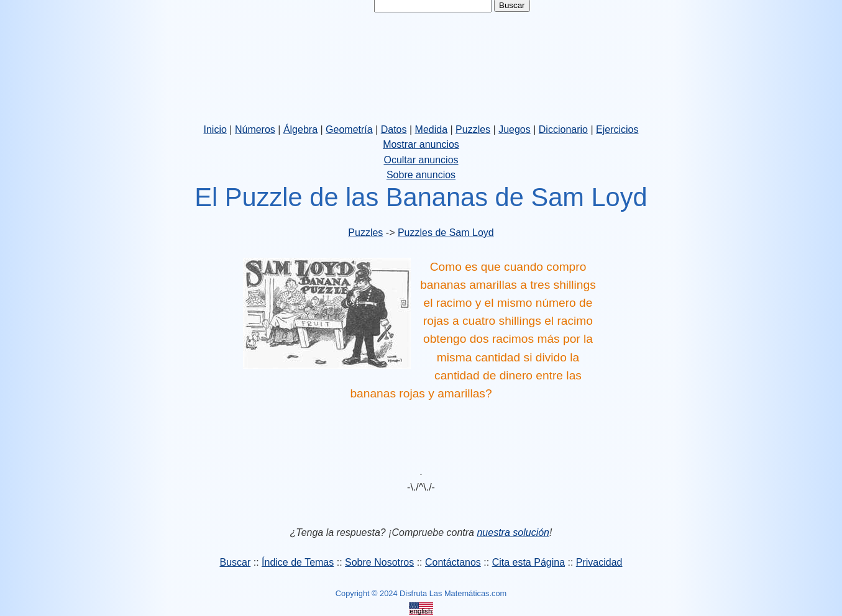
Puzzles (473, 129)
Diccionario (563, 129)
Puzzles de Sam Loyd (446, 233)
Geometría (349, 129)
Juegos (515, 129)
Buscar (235, 562)
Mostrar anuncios (421, 144)
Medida (431, 129)
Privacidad (599, 562)
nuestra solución (513, 532)
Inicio (215, 129)
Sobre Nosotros (379, 562)
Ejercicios (617, 129)
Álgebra (300, 129)
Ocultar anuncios (421, 160)
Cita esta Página (529, 562)
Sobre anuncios (421, 175)
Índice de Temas (298, 562)
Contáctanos (453, 562)
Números (255, 129)
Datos (394, 129)
